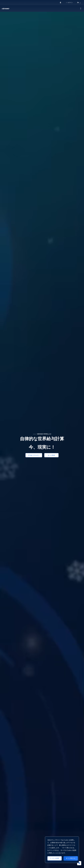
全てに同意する (71, 858)
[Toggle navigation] (81, 8)
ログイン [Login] (69, 3)
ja (78, 3)
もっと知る (52, 455)
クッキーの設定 (55, 858)
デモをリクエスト (34, 455)
